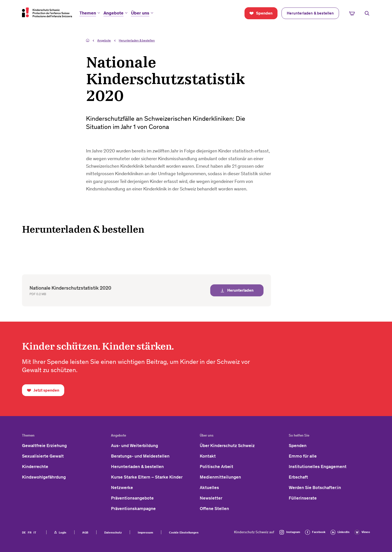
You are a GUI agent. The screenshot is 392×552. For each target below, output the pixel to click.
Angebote (113, 13)
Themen (88, 13)
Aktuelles (209, 488)
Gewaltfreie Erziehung (44, 446)
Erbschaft (298, 477)
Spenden (298, 446)
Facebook (315, 532)
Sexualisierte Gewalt (43, 456)
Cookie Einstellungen (184, 533)
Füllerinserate (303, 498)
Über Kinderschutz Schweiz (227, 446)
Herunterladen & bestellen (137, 40)
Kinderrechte (35, 467)
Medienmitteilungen (220, 477)
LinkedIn (340, 532)
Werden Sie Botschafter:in (315, 488)
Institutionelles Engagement (318, 467)
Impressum (145, 533)
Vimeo (362, 532)
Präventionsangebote (132, 498)
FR (30, 533)
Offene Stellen (214, 509)
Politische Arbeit (216, 467)
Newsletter (211, 498)
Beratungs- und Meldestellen (140, 456)
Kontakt (208, 456)
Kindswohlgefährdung (44, 477)
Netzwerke (122, 488)
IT (35, 533)
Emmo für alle (303, 456)
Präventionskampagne (133, 509)
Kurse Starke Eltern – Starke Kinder (147, 477)
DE (24, 533)
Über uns (140, 13)
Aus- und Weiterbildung (134, 446)
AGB (85, 533)
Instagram (290, 532)
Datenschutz (113, 533)
